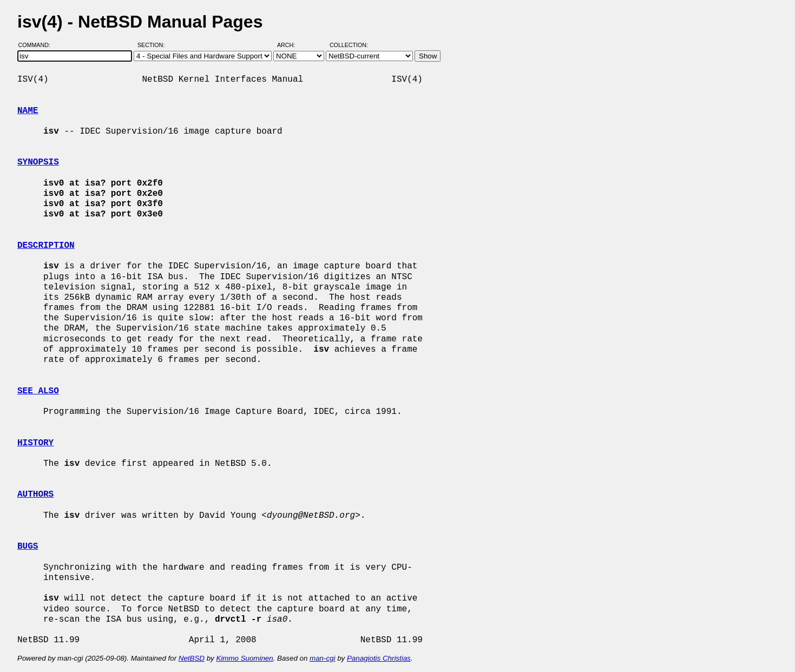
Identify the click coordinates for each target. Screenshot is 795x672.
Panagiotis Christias (379, 658)
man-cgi (322, 658)
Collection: (349, 45)
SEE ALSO (38, 391)
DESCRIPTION (46, 246)
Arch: (291, 45)
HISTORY (35, 443)
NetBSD (192, 658)
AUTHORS (35, 495)
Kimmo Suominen (244, 658)
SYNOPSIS (38, 162)
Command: (38, 45)
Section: (153, 45)
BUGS (28, 546)
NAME (28, 111)
